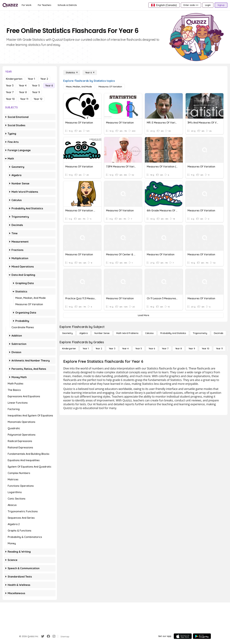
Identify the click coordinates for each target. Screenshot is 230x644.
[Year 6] (90, 73)
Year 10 (10, 99)
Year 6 (49, 85)
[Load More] (143, 315)
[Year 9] (192, 349)
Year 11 (24, 99)
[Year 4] (125, 349)
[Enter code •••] (191, 5)
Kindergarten (14, 79)
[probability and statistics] (173, 333)
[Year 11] (219, 349)
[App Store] (183, 636)
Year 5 (36, 85)
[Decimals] (219, 333)
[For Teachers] (45, 5)
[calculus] (149, 333)
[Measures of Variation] (110, 87)
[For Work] (27, 5)
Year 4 (23, 85)
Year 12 (38, 99)
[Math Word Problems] (127, 333)
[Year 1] (86, 349)
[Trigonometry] (200, 333)
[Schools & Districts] (67, 5)
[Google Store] (202, 636)
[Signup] (221, 5)
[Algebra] (84, 333)
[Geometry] (67, 333)
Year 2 (44, 79)
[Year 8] (178, 349)
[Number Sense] (102, 333)
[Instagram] (54, 636)
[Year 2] (99, 349)
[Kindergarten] (69, 349)
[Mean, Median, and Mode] (79, 87)
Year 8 (23, 92)
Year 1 (31, 79)
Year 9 (36, 92)
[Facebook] (48, 636)
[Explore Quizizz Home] (10, 5)
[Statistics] (72, 73)
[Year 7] (165, 349)
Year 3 (10, 85)
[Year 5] (139, 349)
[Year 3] (112, 349)
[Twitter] (43, 636)
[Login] (208, 5)
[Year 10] (205, 349)
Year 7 (10, 92)
